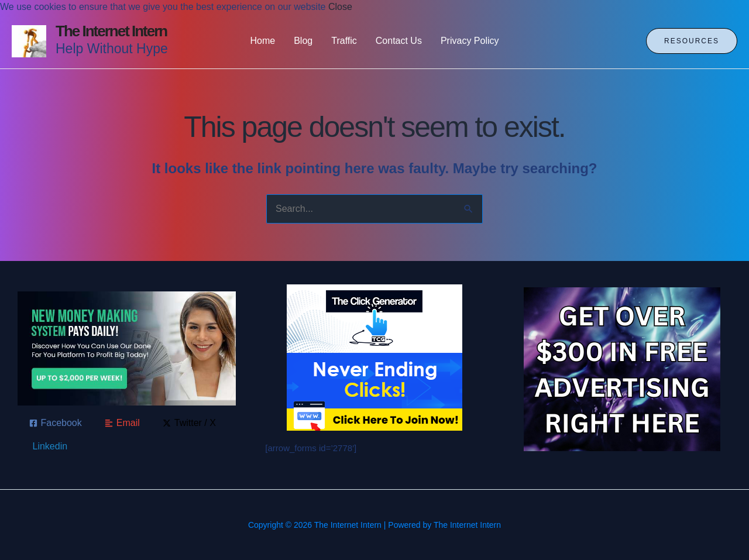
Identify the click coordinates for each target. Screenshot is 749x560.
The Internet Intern (111, 31)
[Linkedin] (49, 446)
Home (263, 41)
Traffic (344, 41)
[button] (692, 41)
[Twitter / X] (189, 423)
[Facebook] (56, 423)
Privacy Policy (470, 41)
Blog (303, 41)
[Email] (122, 423)
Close (340, 7)
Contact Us (399, 41)
